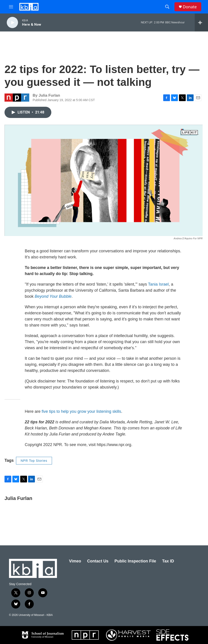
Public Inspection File (135, 561)
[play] (12, 23)
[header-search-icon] (167, 7)
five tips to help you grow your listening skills (81, 411)
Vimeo (75, 561)
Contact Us (98, 561)
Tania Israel (158, 284)
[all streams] (201, 22)
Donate (190, 7)
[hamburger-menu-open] (11, 7)
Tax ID (168, 561)
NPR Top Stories (34, 461)
